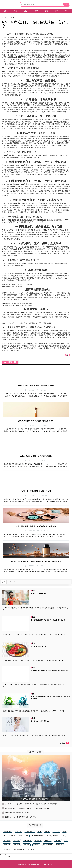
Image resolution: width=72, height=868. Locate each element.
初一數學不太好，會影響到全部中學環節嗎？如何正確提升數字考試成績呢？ (30, 804)
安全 (63, 836)
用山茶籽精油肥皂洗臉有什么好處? (15, 813)
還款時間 (17, 845)
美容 (36, 11)
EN (66, 11)
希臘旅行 (36, 845)
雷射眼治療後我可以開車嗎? (41, 721)
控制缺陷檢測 (48, 845)
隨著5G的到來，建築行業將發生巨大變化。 (36, 799)
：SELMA (30, 390)
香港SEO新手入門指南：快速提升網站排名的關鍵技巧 (50, 671)
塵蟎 (20, 836)
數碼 (56, 11)
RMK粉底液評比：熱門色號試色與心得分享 (35, 24)
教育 (16, 11)
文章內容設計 (30, 831)
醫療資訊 (17, 840)
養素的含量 (27, 840)
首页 (6, 17)
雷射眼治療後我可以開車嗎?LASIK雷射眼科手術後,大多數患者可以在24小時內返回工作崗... (35, 735)
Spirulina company (7, 856)
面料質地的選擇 (53, 836)
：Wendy (30, 496)
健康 (6, 11)
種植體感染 (60, 845)
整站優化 (31, 849)
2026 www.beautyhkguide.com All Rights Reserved (36, 864)
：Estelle (30, 425)
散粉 (27, 836)
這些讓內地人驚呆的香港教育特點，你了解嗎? (19, 817)
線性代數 (7, 845)
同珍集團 (38, 840)
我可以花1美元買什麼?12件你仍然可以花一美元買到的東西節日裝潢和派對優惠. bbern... (34, 660)
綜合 (26, 11)
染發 (40, 831)
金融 (46, 11)
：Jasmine (30, 531)
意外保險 (7, 840)
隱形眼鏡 (12, 836)
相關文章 (10, 362)
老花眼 (47, 831)
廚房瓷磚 (18, 831)
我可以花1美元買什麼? (39, 646)
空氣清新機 (8, 831)
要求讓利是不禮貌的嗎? (39, 594)
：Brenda (30, 460)
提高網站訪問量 (19, 849)
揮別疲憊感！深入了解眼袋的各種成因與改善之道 (48, 620)
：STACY (30, 566)
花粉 (66, 840)
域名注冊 (58, 840)
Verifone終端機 (38, 836)
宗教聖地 (27, 845)
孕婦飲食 (48, 840)
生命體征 (56, 831)
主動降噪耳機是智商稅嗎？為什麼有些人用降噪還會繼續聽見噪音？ (27, 808)
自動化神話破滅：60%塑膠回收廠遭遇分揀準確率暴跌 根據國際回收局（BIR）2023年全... (35, 711)
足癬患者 (7, 849)
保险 (64, 831)
